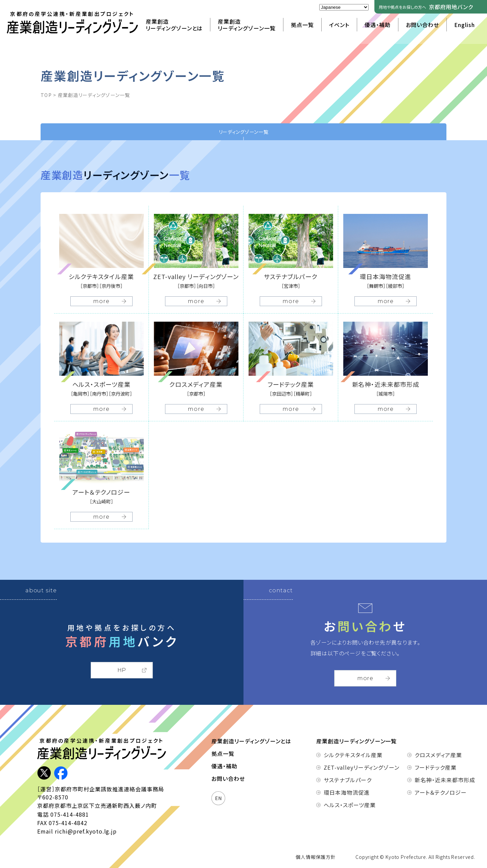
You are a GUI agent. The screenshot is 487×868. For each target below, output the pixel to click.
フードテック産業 (436, 767)
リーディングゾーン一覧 (244, 132)
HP (122, 670)
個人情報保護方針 (316, 857)
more (365, 678)
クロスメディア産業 (438, 755)
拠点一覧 (302, 25)
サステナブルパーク (348, 780)
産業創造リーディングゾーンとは (174, 25)
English (465, 25)
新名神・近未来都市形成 (445, 780)
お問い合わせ (423, 25)
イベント (339, 25)
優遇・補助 (378, 25)
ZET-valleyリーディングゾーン (355, 767)
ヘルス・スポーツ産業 (350, 805)
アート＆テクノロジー (441, 792)
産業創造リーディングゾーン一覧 (247, 25)
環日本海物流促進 (347, 792)
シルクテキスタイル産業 (353, 755)
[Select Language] (344, 7)
